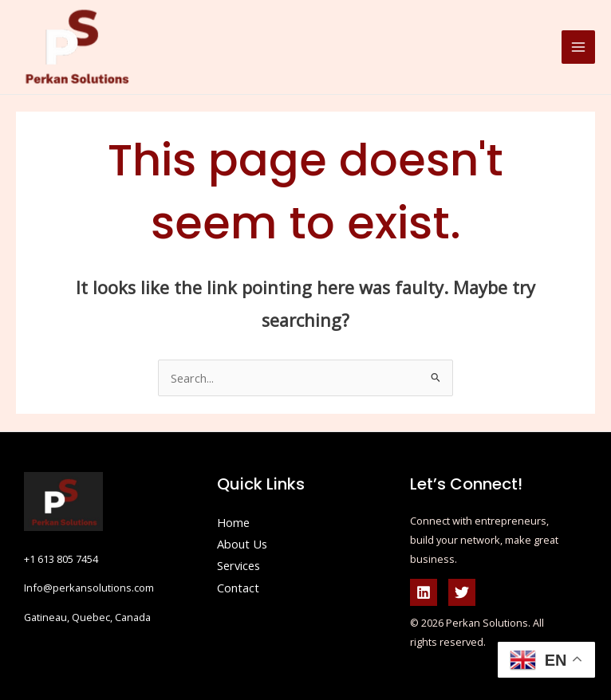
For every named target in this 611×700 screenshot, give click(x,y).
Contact (238, 588)
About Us (242, 544)
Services (238, 565)
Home (233, 522)
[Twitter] (462, 592)
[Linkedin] (424, 592)
